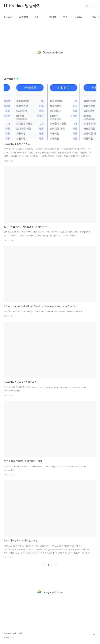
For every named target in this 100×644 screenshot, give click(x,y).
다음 (56, 565)
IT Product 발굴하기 (22, 6)
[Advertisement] (50, 52)
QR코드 (78, 17)
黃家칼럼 (23, 17)
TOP (94, 635)
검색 (88, 6)
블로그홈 (8, 17)
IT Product (50, 17)
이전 (44, 565)
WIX (65, 17)
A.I (36, 17)
